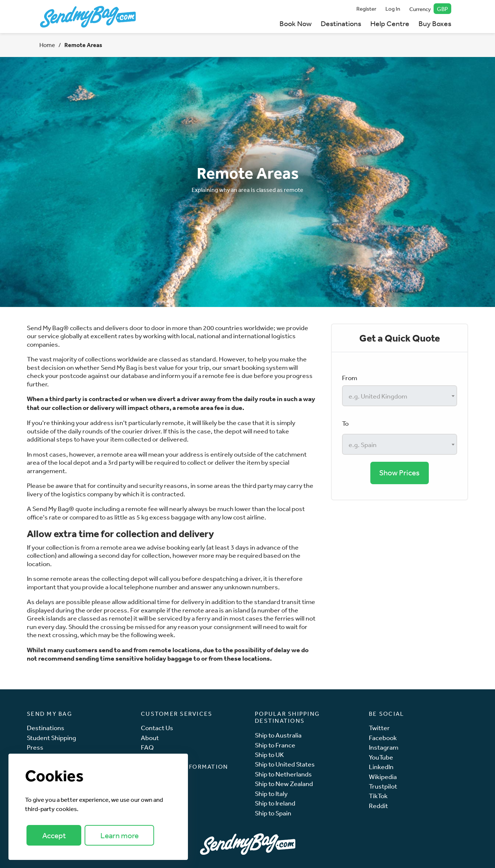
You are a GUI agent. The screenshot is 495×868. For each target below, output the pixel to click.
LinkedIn (381, 767)
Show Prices (399, 473)
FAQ (147, 747)
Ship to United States (285, 764)
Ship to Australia (278, 735)
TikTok (378, 796)
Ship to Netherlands (283, 774)
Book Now (295, 23)
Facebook (383, 738)
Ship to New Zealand (284, 784)
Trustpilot (383, 786)
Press (35, 747)
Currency (430, 9)
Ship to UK (269, 755)
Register (366, 9)
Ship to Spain (273, 813)
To (345, 423)
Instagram (384, 747)
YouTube (381, 757)
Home (47, 45)
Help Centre (390, 23)
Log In (393, 9)
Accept (54, 835)
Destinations (341, 23)
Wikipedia (383, 777)
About (150, 738)
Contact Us (157, 728)
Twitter (379, 728)
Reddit (378, 806)
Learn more (120, 835)
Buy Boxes (435, 23)
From (350, 378)
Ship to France (275, 745)
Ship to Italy (271, 794)
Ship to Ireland (275, 803)
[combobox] (400, 396)
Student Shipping (51, 738)
